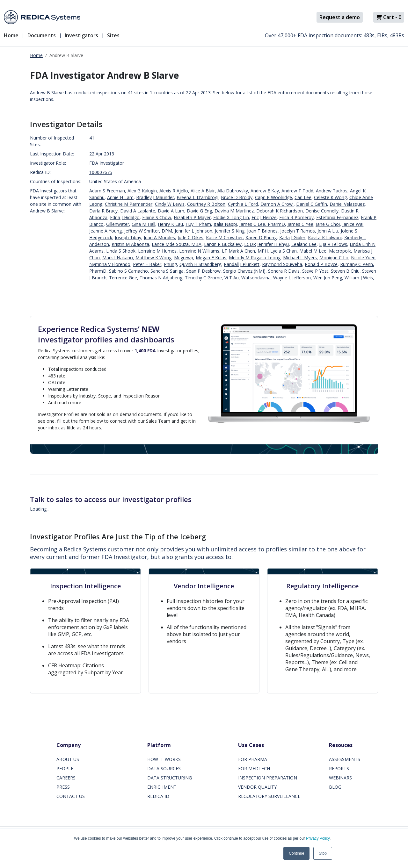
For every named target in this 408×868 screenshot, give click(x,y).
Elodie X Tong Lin (231, 217)
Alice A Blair (203, 191)
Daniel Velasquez (347, 204)
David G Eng (199, 211)
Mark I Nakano (118, 258)
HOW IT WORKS (164, 759)
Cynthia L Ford (243, 204)
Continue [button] (296, 853)
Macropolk (340, 251)
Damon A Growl (277, 204)
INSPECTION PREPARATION (268, 778)
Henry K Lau (170, 224)
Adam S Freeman (107, 191)
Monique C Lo (334, 258)
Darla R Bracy (103, 211)
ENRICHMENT (162, 787)
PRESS (63, 787)
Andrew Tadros (332, 191)
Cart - (389, 17)
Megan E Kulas (211, 258)
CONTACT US (71, 796)
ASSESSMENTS (345, 759)
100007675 (101, 172)
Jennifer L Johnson (193, 231)
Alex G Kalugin (142, 191)
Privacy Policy (318, 838)
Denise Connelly (322, 211)
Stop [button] (323, 853)
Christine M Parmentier (129, 204)
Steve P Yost (315, 271)
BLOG (335, 787)
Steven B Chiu (345, 271)
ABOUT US (68, 759)
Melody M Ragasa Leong (255, 258)
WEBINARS (340, 778)
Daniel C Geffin (312, 204)
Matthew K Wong (153, 258)
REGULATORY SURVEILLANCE (269, 796)
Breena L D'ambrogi (197, 197)
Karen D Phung (261, 237)
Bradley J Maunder (155, 197)
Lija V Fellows (333, 244)
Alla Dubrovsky (233, 191)
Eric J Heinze (264, 217)
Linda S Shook (121, 251)
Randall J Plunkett (242, 264)
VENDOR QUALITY (257, 787)
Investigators (81, 35)
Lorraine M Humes (157, 251)
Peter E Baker (147, 264)
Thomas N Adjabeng (161, 278)
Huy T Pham (198, 224)
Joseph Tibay (128, 237)
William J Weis (359, 278)
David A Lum (171, 211)
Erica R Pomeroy (296, 217)
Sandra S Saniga (167, 271)
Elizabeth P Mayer (192, 217)
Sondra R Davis (284, 271)
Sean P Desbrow (203, 271)
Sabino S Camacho (128, 271)
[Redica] (42, 17)
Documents (42, 35)
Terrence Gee (123, 278)
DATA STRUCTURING (170, 778)
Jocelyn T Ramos (298, 231)
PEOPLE (65, 768)
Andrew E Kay (265, 191)
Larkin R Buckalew (223, 244)
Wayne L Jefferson (292, 278)
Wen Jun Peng (328, 278)
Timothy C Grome (203, 278)
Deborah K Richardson (280, 211)
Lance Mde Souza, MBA (177, 244)
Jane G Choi (328, 224)
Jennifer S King (230, 231)
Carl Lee (303, 197)
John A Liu (328, 231)
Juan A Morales (159, 237)
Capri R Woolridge (273, 197)
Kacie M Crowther (224, 237)
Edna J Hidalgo (125, 217)
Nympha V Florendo (110, 264)
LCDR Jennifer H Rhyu (266, 244)
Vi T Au (232, 278)
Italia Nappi (225, 224)
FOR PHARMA (253, 759)
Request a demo (340, 17)
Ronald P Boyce (321, 264)
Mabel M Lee (313, 251)
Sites (113, 35)
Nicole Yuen (363, 258)
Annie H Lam (120, 197)
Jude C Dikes (190, 237)
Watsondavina (256, 278)
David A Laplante (138, 211)
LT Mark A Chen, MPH (245, 251)
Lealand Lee (304, 244)
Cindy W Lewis (170, 204)
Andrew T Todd (297, 191)
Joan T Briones (262, 231)
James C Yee (300, 224)
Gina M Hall (143, 224)
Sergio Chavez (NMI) (244, 271)
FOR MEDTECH (254, 768)
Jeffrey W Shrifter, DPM (148, 231)
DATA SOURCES (164, 768)
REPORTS (339, 768)
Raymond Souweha (282, 264)
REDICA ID (158, 796)
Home (11, 35)
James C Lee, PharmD (262, 224)
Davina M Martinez (234, 211)
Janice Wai (353, 224)
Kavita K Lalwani (325, 237)
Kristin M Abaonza (130, 244)
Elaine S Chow (157, 217)
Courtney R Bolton (206, 204)
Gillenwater (118, 224)
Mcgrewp (184, 258)
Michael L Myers (300, 258)
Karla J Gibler (292, 237)
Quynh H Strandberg (200, 264)
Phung (170, 264)
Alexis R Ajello (174, 191)
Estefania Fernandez (337, 217)
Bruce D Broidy (237, 197)
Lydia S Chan (284, 251)
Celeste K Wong (330, 197)
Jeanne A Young (106, 231)
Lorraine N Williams (199, 251)
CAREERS (66, 778)
